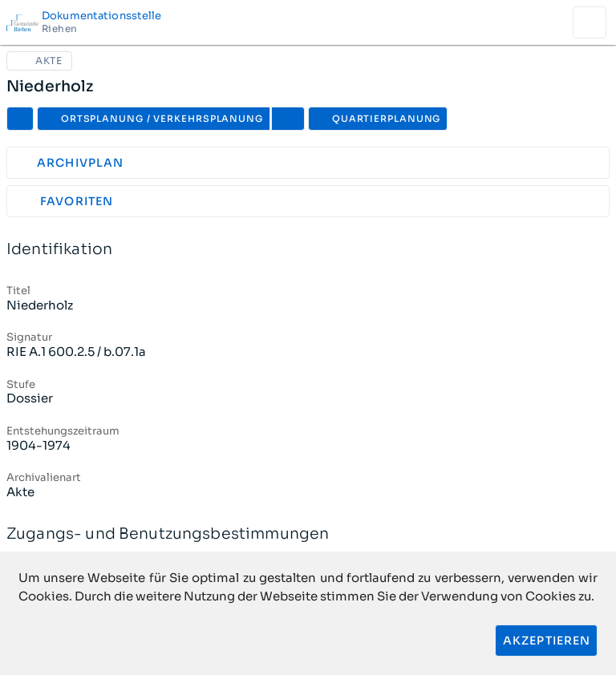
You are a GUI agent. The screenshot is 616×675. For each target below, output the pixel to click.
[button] (288, 119)
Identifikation (308, 250)
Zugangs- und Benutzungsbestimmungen (308, 534)
